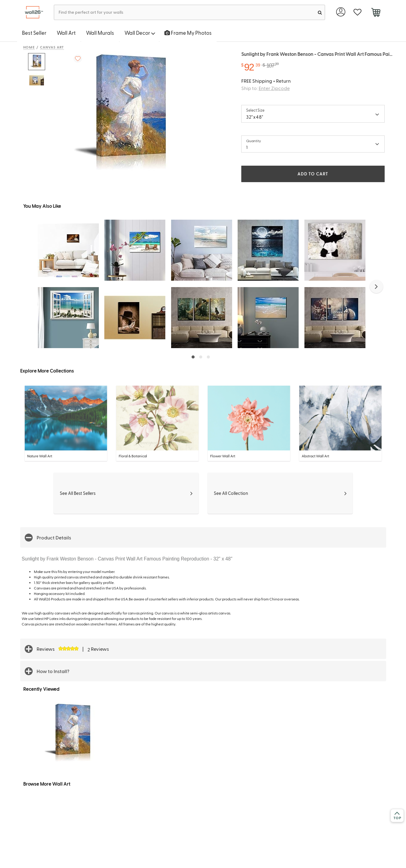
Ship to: (266, 88)
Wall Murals (100, 33)
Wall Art (66, 33)
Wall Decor (140, 33)
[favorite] (358, 12)
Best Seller (34, 33)
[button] (376, 286)
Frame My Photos (188, 33)
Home (29, 47)
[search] (320, 12)
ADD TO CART (313, 174)
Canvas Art (52, 47)
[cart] (376, 13)
